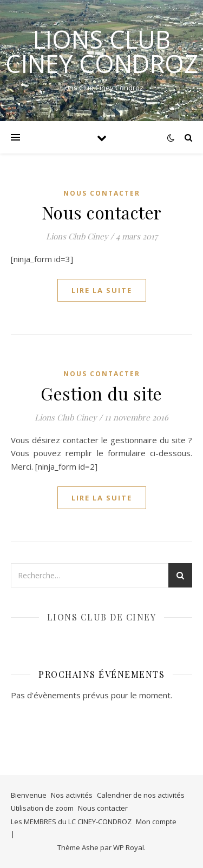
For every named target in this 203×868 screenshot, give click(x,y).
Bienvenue (29, 795)
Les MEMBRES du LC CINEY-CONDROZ (71, 822)
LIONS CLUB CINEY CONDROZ (102, 51)
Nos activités (72, 795)
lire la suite (102, 290)
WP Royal (129, 847)
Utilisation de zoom (42, 808)
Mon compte (156, 822)
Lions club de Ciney (102, 617)
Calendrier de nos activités (141, 795)
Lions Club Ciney (77, 236)
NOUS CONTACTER (102, 193)
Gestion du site (101, 393)
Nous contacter (102, 212)
